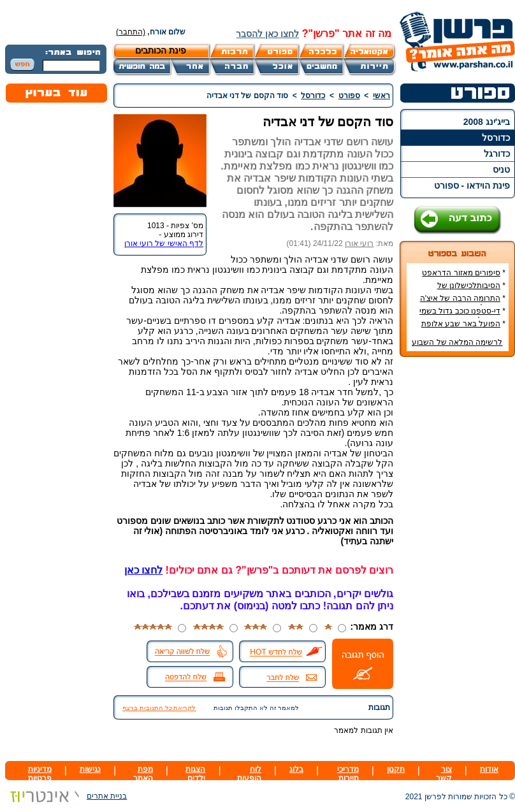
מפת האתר (143, 774)
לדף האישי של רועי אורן (164, 243)
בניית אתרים (66, 796)
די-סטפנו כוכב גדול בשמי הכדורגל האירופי (462, 315)
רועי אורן (359, 243)
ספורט (349, 96)
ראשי (381, 96)
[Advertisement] (458, 557)
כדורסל (496, 138)
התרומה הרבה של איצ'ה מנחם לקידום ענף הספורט (461, 303)
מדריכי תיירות (348, 774)
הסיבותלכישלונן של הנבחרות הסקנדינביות (469, 290)
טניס (501, 170)
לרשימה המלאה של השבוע (457, 342)
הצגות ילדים (195, 774)
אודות (489, 769)
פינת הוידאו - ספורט (472, 185)
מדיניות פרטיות (40, 774)
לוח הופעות (249, 774)
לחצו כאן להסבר (267, 34)
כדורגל (497, 154)
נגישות (90, 769)
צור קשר (444, 774)
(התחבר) (131, 32)
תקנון (396, 769)
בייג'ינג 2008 (487, 122)
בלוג (296, 769)
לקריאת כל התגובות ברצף (159, 708)
